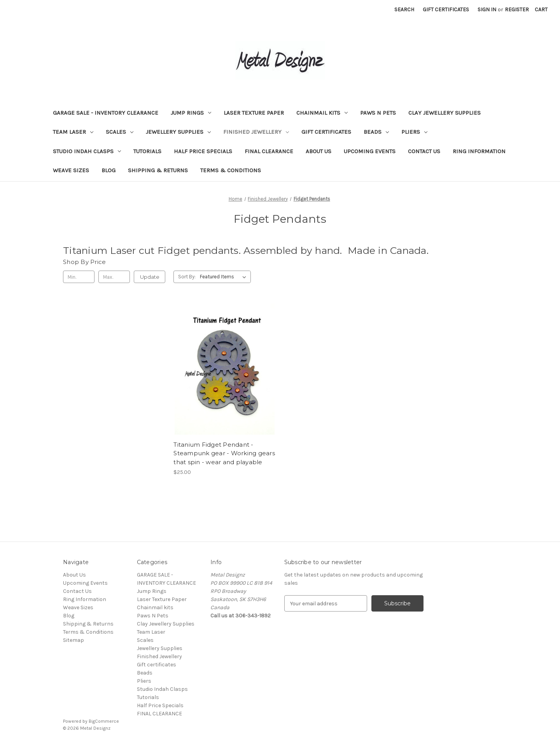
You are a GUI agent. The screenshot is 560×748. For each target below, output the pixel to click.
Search (404, 10)
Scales (120, 132)
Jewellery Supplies (178, 132)
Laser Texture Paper (254, 113)
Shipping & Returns (158, 170)
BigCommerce (104, 721)
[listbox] (225, 277)
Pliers (414, 132)
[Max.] (114, 277)
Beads (376, 132)
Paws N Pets (378, 113)
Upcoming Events (370, 151)
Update (150, 277)
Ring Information (479, 151)
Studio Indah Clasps (87, 151)
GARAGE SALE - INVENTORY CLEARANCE (106, 113)
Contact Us (424, 151)
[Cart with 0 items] (541, 10)
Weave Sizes (71, 170)
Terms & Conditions (231, 170)
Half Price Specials (203, 151)
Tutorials (147, 151)
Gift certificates (326, 132)
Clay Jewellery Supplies (444, 113)
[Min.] (79, 277)
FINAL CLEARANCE (269, 151)
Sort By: (187, 277)
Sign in (487, 10)
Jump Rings (191, 113)
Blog (108, 170)
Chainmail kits (322, 113)
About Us (318, 151)
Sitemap (73, 640)
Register (517, 10)
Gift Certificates (446, 10)
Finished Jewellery (256, 132)
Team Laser (73, 132)
